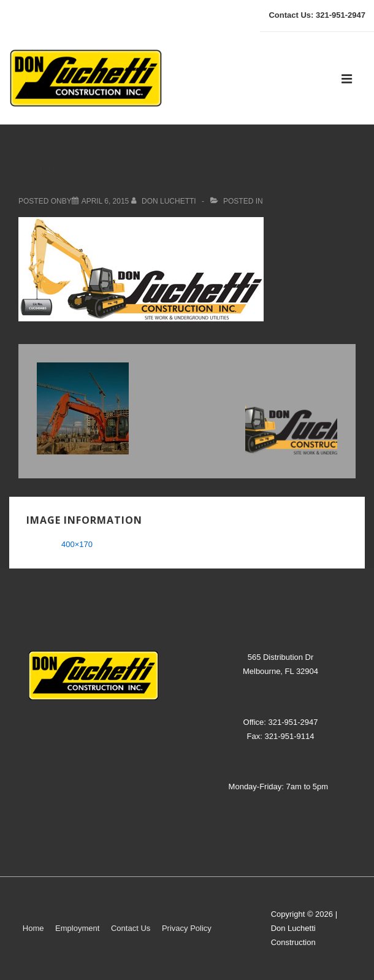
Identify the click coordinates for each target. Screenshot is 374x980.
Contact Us (131, 928)
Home (33, 928)
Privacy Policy (187, 928)
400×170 (77, 544)
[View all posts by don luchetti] (165, 201)
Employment (77, 928)
